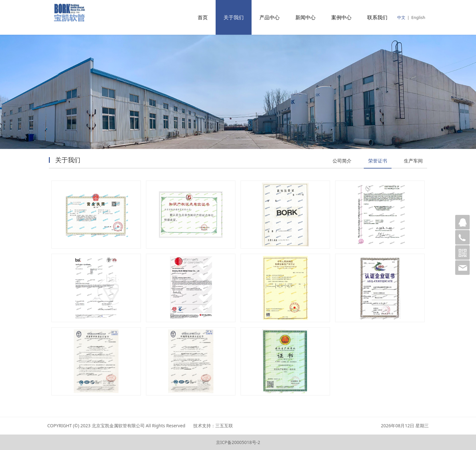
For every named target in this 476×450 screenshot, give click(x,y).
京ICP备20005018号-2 (238, 442)
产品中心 (270, 17)
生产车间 (413, 161)
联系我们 (377, 17)
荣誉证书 (378, 161)
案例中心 (341, 17)
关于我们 (234, 17)
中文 (401, 17)
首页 (203, 17)
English (418, 17)
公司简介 (342, 161)
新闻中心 (305, 17)
